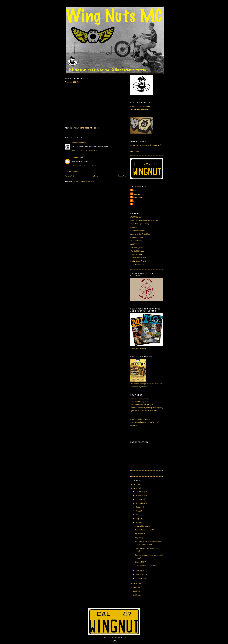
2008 (136, 591)
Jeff (133, 201)
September (140, 503)
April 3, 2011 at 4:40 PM (84, 150)
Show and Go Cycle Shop (140, 234)
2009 (136, 587)
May (138, 519)
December (140, 491)
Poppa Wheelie (136, 254)
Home (96, 176)
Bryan (134, 190)
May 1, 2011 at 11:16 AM (84, 165)
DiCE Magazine (137, 247)
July (138, 511)
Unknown (75, 157)
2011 (135, 488)
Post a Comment (71, 172)
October (139, 499)
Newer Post (69, 176)
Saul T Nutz (135, 244)
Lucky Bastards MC (138, 261)
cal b (133, 204)
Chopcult (134, 227)
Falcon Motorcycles (138, 258)
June (138, 515)
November (140, 495)
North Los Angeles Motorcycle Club (144, 220)
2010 (136, 583)
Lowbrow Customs (138, 230)
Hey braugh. (140, 538)
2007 (136, 595)
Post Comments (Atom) (85, 181)
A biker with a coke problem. (146, 566)
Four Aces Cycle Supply (140, 224)
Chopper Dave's (137, 237)
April (138, 522)
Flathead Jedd (77, 142)
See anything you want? (144, 530)
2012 (136, 484)
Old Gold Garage (137, 251)
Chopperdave (136, 194)
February (140, 574)
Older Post (122, 176)
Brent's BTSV (140, 562)
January (139, 578)
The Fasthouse (136, 241)
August (139, 507)
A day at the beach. (143, 526)
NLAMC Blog (136, 217)
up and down (140, 534)
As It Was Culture (137, 264)
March (139, 571)
